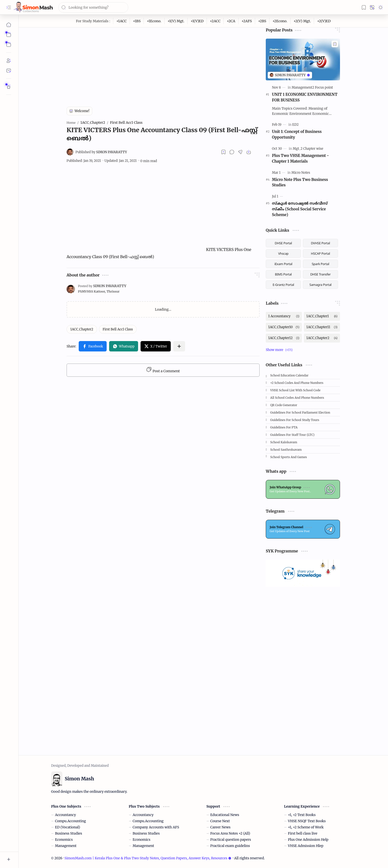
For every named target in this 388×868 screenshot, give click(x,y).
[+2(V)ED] (324, 21)
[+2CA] (231, 21)
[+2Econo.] (280, 21)
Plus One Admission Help (308, 840)
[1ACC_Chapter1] (322, 316)
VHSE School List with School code (295, 390)
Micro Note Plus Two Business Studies (300, 182)
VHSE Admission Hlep (306, 846)
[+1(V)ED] (197, 21)
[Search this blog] (93, 7)
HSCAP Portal (321, 253)
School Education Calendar (289, 375)
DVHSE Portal (321, 243)
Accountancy (65, 815)
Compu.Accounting (70, 821)
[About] (9, 61)
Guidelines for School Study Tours (295, 420)
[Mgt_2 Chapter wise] (308, 149)
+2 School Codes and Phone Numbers (297, 383)
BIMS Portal (283, 274)
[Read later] (223, 152)
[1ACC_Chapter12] (284, 338)
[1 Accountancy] (284, 316)
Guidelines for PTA (284, 427)
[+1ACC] (122, 21)
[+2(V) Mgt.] (302, 21)
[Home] (9, 25)
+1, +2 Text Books (302, 815)
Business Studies (68, 833)
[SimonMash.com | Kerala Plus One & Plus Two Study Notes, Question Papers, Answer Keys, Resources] (33, 7)
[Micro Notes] (301, 173)
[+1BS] (137, 21)
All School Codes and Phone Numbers (297, 398)
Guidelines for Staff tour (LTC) (292, 435)
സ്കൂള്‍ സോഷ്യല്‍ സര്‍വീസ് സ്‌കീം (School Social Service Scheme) (300, 209)
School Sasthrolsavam (286, 450)
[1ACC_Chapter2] (82, 329)
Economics (64, 840)
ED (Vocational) (67, 827)
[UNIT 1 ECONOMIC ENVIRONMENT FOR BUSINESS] (303, 60)
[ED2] (295, 125)
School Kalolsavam (284, 442)
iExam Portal (283, 264)
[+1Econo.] (154, 21)
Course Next (220, 821)
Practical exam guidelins (230, 846)
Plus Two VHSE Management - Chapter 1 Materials (300, 158)
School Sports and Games (289, 457)
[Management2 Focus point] (312, 87)
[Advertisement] (163, 62)
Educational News (225, 815)
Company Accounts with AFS (156, 827)
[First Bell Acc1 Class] (118, 329)
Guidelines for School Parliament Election (300, 412)
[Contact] (9, 71)
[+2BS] (262, 21)
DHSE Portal (283, 243)
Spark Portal (320, 264)
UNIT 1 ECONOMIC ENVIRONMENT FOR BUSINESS (305, 97)
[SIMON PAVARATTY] (101, 152)
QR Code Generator (284, 405)
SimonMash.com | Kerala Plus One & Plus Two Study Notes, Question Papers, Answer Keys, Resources (148, 858)
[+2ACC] (215, 21)
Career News (220, 827)
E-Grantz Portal (283, 285)
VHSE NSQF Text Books (307, 821)
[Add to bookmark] (335, 44)
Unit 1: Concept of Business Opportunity (297, 134)
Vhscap (283, 253)
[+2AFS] (247, 21)
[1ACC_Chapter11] (322, 327)
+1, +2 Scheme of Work (306, 827)
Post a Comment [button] (163, 370)
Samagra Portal (320, 285)
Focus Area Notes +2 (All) (230, 833)
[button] (9, 7)
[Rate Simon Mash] (9, 87)
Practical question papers (231, 840)
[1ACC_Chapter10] (284, 327)
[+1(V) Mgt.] (176, 21)
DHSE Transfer (321, 274)
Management (66, 846)
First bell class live (303, 833)
